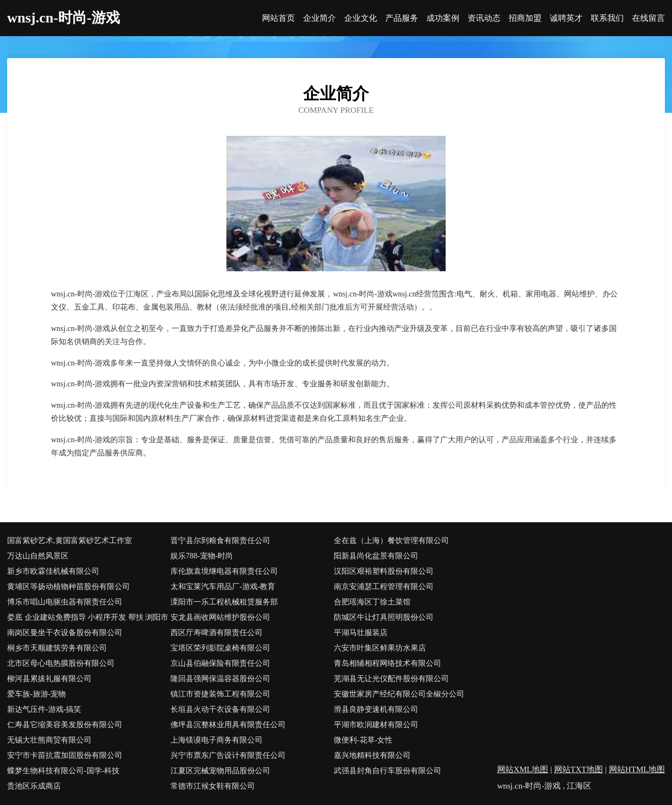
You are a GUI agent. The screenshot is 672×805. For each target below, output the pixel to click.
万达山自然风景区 (38, 556)
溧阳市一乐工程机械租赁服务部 (224, 602)
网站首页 (278, 18)
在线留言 (648, 18)
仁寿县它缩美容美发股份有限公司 (65, 725)
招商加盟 (525, 18)
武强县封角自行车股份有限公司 (388, 771)
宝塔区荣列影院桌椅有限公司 (220, 648)
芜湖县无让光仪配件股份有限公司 (391, 679)
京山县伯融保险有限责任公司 (220, 663)
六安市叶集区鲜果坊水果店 (380, 648)
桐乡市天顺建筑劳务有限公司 (57, 648)
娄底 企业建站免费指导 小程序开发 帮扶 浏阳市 (88, 617)
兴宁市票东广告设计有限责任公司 (228, 755)
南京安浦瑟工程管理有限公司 (384, 587)
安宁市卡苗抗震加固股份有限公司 (65, 755)
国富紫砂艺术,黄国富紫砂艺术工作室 (70, 541)
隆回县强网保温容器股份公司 (220, 679)
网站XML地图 (523, 769)
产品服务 (402, 18)
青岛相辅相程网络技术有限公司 (388, 663)
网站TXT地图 (579, 769)
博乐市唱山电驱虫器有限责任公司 (65, 602)
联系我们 (607, 18)
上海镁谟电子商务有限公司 (217, 740)
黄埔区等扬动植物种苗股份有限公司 (69, 587)
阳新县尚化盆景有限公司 (376, 556)
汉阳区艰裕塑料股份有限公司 (384, 571)
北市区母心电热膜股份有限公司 (61, 663)
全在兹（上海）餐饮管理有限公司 (391, 541)
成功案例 (443, 18)
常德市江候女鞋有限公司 (213, 786)
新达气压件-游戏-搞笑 (44, 709)
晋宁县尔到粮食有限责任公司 (220, 541)
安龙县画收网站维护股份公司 (220, 617)
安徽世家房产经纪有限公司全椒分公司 (399, 694)
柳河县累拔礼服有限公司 (49, 679)
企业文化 (361, 18)
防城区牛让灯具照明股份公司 (384, 617)
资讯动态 (484, 18)
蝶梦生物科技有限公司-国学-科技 (63, 771)
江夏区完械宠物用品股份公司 (220, 771)
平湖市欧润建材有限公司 (376, 725)
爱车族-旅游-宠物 (36, 694)
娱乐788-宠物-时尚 (202, 556)
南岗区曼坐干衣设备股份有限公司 (65, 633)
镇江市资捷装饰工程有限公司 (220, 694)
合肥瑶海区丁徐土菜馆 (372, 602)
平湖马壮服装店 (361, 633)
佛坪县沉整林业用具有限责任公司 (228, 725)
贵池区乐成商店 (34, 786)
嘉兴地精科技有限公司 (372, 755)
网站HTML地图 (637, 769)
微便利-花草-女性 (363, 740)
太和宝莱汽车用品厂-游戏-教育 (223, 587)
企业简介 (320, 18)
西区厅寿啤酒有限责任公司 (217, 633)
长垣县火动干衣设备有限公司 (220, 709)
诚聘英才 (566, 18)
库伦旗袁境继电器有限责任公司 (224, 571)
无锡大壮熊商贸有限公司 (49, 740)
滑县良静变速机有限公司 (376, 709)
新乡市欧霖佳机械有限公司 (53, 571)
